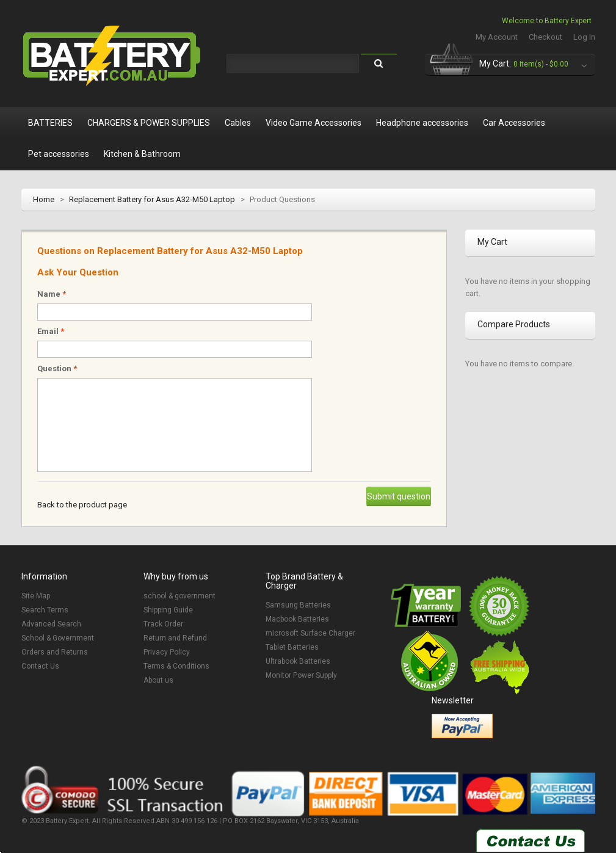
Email (51, 331)
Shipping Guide (168, 610)
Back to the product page (82, 505)
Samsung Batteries (298, 605)
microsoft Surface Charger (310, 633)
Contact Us (40, 666)
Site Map (36, 596)
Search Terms (45, 610)
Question (57, 368)
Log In (584, 37)
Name (52, 294)
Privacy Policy (167, 652)
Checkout (545, 37)
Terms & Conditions (176, 666)
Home (44, 199)
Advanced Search (51, 624)
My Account (497, 37)
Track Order (163, 624)
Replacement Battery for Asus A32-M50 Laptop (152, 199)
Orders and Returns (55, 652)
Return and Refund (175, 638)
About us (158, 680)
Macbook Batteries (297, 619)
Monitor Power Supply (301, 675)
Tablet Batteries (292, 647)
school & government (179, 596)
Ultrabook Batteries (298, 661)
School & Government (58, 638)
